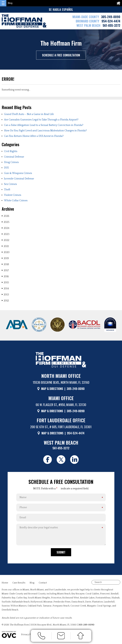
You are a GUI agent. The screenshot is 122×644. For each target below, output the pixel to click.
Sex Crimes (10, 184)
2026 (5, 216)
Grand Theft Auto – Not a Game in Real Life (29, 114)
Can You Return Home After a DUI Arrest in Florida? (34, 136)
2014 (5, 289)
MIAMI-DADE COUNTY (86, 17)
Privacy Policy (29, 635)
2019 (5, 258)
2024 (6, 228)
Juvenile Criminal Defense (19, 179)
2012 (5, 301)
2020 (6, 252)
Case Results (19, 583)
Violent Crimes (13, 195)
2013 (5, 295)
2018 (5, 264)
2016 (5, 276)
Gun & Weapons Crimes (18, 173)
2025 (6, 222)
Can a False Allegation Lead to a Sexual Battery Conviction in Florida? (44, 125)
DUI (6, 168)
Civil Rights (11, 151)
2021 (5, 246)
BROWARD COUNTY (88, 21)
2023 (6, 234)
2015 (5, 283)
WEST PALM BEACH (89, 25)
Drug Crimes (11, 162)
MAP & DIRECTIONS (52, 389)
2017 (5, 270)
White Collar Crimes (16, 201)
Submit (61, 552)
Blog (32, 583)
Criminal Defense (14, 157)
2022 (5, 240)
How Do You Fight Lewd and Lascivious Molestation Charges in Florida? (45, 131)
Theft (7, 190)
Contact (43, 583)
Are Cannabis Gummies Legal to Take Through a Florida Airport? (41, 120)
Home (5, 583)
